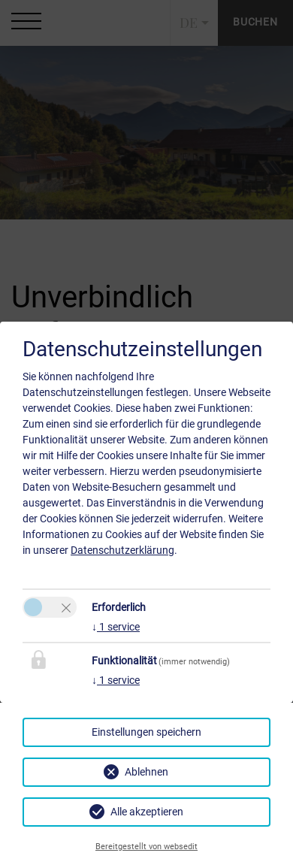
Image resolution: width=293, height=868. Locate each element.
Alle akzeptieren (147, 812)
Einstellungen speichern (146, 732)
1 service (116, 627)
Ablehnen (146, 772)
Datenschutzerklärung (122, 550)
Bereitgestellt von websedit (146, 847)
